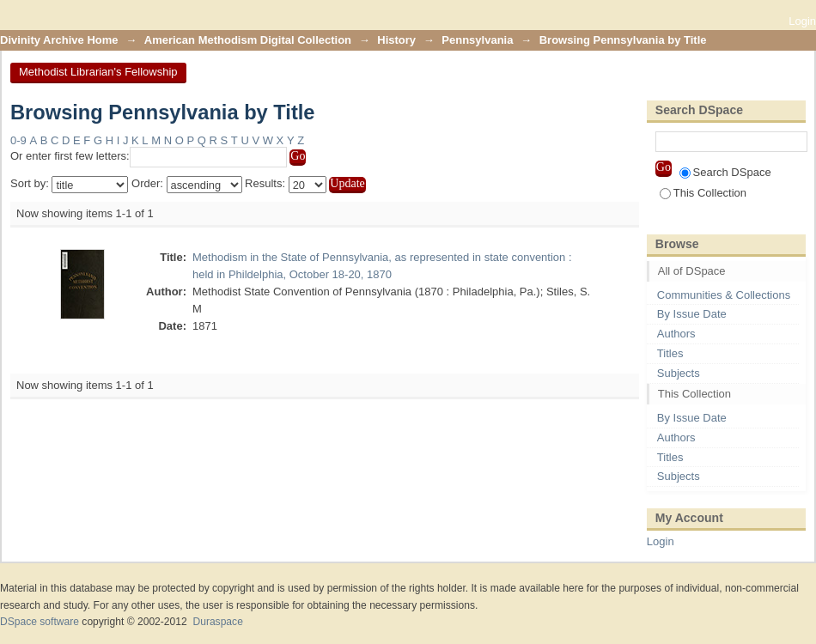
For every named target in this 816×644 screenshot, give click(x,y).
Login (802, 21)
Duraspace (217, 622)
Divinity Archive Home (59, 40)
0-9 (18, 140)
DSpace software (40, 622)
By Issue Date (692, 314)
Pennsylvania (477, 40)
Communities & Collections (724, 295)
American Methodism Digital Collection (248, 40)
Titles (670, 353)
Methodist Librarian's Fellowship (98, 72)
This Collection (703, 193)
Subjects (679, 373)
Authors (676, 334)
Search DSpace (725, 172)
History (396, 40)
